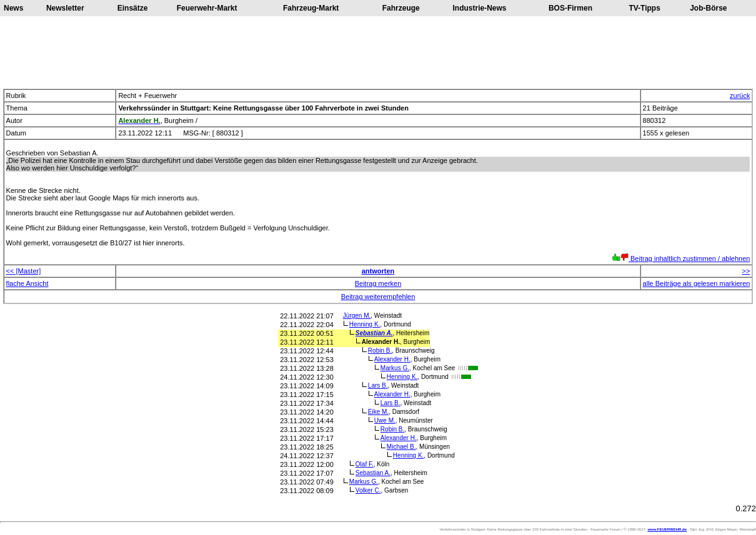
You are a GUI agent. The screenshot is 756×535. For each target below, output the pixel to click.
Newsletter (65, 8)
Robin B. (380, 351)
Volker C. (368, 490)
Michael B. (401, 447)
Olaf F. (365, 464)
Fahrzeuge (401, 8)
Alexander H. (392, 359)
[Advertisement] (378, 52)
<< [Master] (24, 271)
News (13, 8)
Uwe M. (385, 420)
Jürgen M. (357, 316)
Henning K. (365, 324)
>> (746, 271)
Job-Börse (708, 8)
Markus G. (395, 368)
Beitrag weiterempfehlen (378, 297)
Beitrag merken (378, 283)
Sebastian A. (374, 333)
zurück (740, 96)
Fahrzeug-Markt (311, 8)
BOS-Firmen (570, 8)
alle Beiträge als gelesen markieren (697, 283)
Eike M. (378, 412)
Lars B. (378, 385)
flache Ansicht (27, 283)
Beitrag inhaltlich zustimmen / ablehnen (681, 258)
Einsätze (133, 8)
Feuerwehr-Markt (207, 8)
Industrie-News (479, 8)
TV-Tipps (644, 8)
